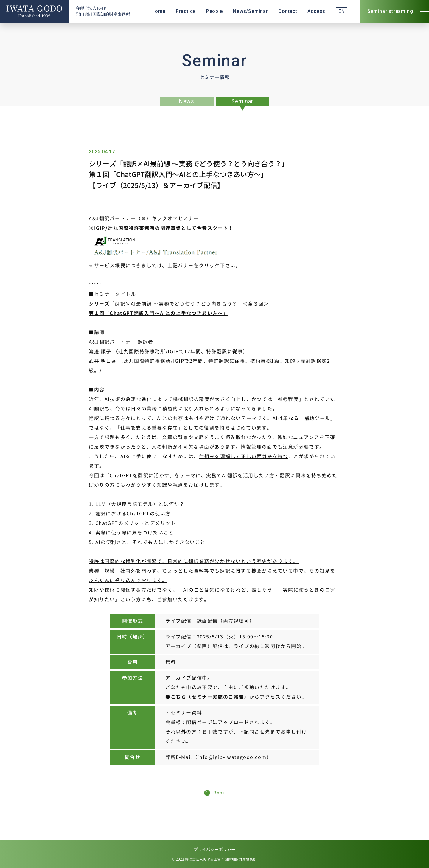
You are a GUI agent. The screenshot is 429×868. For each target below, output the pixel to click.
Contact (288, 11)
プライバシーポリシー (214, 850)
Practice (186, 11)
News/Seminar (251, 11)
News (187, 101)
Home (158, 11)
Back (214, 793)
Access (316, 11)
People (214, 11)
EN (342, 11)
